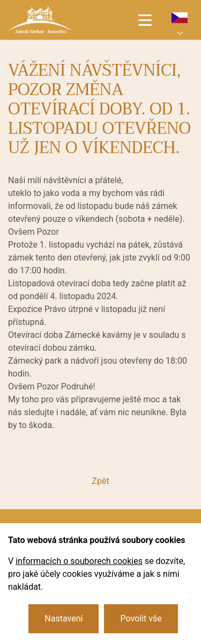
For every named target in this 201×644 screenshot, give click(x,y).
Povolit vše (141, 618)
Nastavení (64, 618)
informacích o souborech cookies (79, 561)
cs (180, 18)
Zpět (100, 481)
